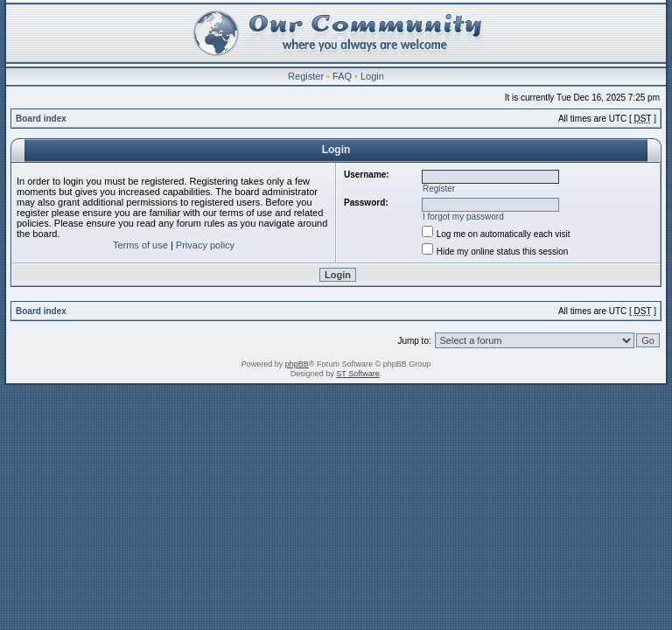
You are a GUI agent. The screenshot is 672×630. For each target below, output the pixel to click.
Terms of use (140, 245)
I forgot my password (463, 217)
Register (306, 76)
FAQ (342, 76)
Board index (41, 119)
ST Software (357, 374)
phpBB (297, 364)
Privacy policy (205, 245)
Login (372, 76)
